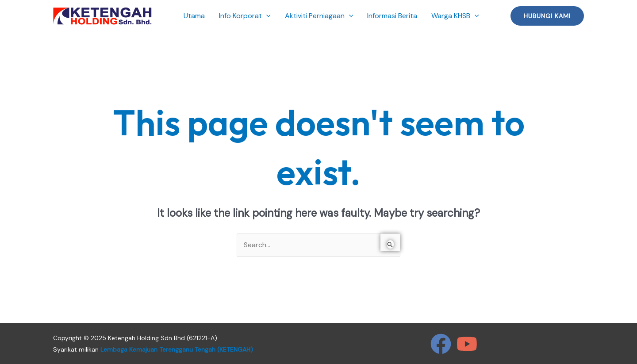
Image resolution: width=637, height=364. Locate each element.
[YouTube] (467, 344)
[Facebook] (441, 344)
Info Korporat (245, 16)
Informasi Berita (392, 16)
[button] (547, 16)
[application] (266, 16)
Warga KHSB (455, 16)
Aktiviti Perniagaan (319, 16)
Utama (194, 16)
